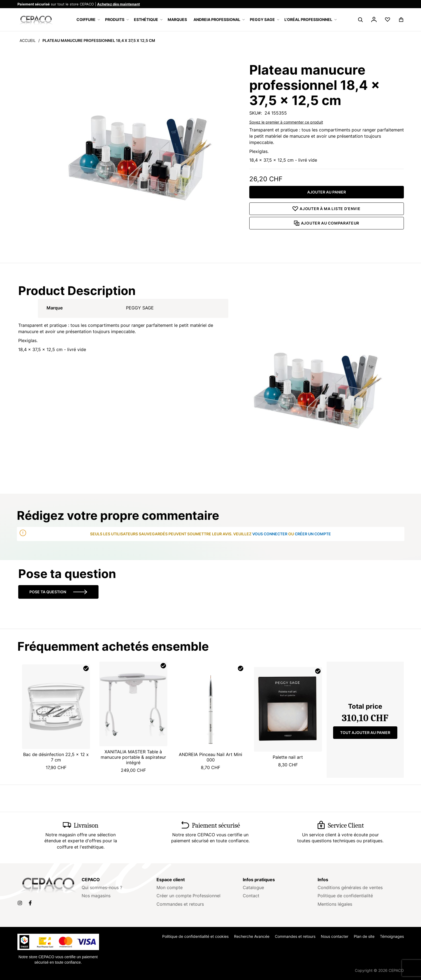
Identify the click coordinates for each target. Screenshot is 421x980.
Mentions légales (335, 904)
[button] (374, 20)
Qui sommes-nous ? (102, 887)
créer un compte (313, 534)
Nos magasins (96, 896)
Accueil (28, 40)
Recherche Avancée (252, 936)
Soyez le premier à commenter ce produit (286, 122)
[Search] (360, 20)
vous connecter (270, 534)
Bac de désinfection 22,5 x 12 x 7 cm (56, 757)
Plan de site (364, 936)
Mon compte (170, 887)
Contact (251, 896)
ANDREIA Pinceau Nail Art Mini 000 (210, 757)
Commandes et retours (180, 904)
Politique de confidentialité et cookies (195, 936)
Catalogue (253, 887)
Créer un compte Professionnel (188, 896)
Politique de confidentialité (345, 896)
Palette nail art (288, 757)
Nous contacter (335, 936)
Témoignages (392, 936)
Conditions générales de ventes (350, 887)
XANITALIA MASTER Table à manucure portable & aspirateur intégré (133, 757)
